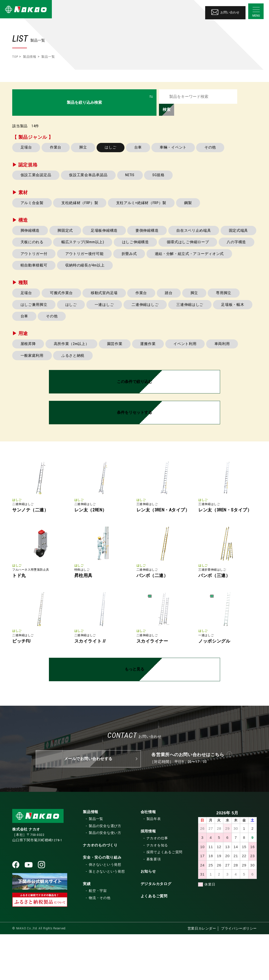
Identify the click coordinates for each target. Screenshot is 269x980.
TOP (15, 57)
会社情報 (148, 857)
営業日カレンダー (201, 974)
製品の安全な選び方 (105, 871)
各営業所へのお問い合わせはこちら (188, 800)
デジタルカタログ (156, 929)
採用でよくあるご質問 (165, 898)
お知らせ (148, 917)
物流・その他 (100, 943)
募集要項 (154, 905)
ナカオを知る (157, 891)
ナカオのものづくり (100, 891)
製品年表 (154, 865)
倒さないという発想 (105, 910)
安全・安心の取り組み (102, 903)
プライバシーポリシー (239, 974)
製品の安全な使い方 (105, 878)
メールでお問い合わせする (88, 804)
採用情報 (148, 877)
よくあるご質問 (154, 942)
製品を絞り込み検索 (84, 96)
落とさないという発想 (107, 917)
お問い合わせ (225, 11)
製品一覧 (96, 865)
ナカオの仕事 (157, 884)
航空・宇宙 (98, 936)
